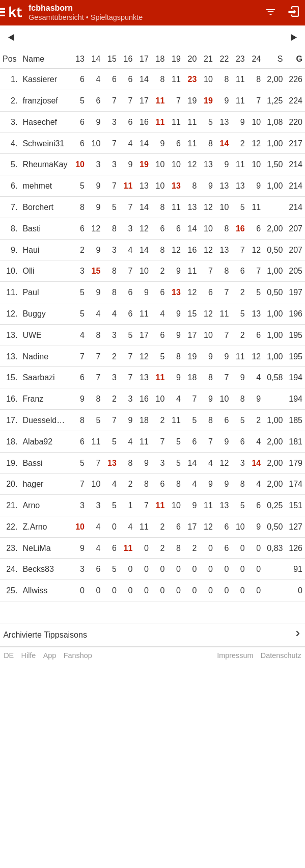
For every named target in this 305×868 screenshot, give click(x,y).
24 (256, 59)
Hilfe (29, 655)
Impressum (235, 655)
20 (192, 59)
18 (160, 59)
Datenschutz (281, 655)
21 (208, 59)
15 (112, 59)
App (50, 655)
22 (224, 59)
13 (80, 59)
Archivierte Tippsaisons (45, 635)
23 (240, 59)
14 (96, 59)
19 (176, 59)
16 (128, 59)
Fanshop (78, 655)
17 (144, 59)
